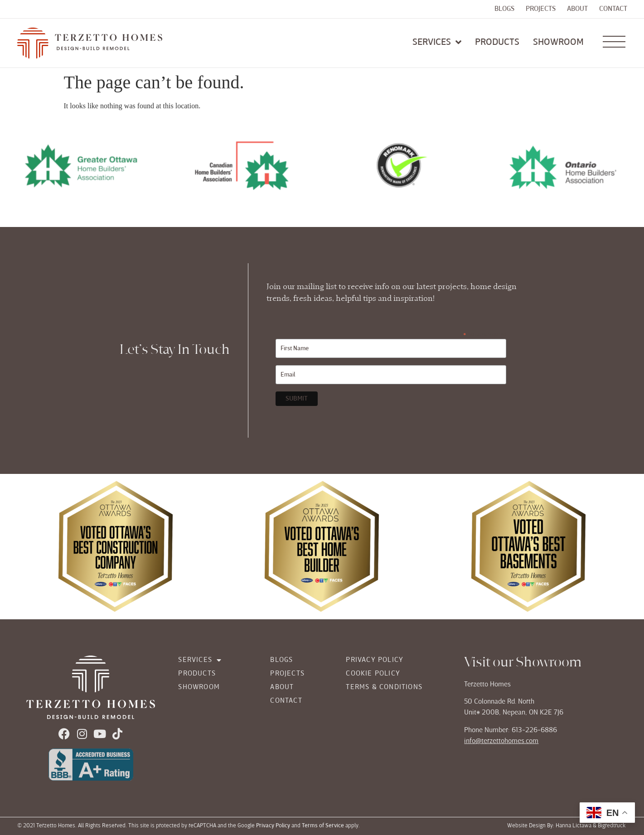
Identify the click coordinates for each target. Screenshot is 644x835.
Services (200, 660)
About (577, 9)
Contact (613, 9)
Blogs (504, 9)
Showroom (199, 687)
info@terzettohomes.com (501, 741)
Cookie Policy (373, 674)
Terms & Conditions (384, 687)
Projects (541, 9)
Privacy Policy (375, 660)
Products (197, 674)
